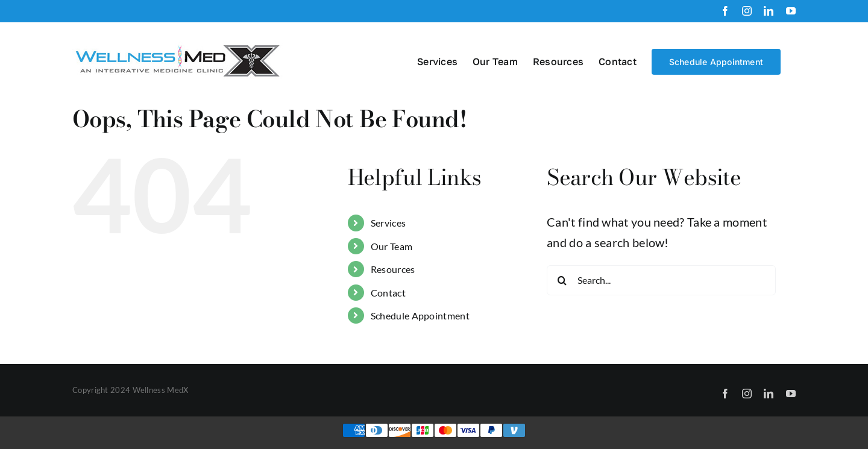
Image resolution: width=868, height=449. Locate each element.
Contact (388, 293)
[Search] (562, 280)
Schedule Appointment (420, 316)
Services (388, 223)
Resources (393, 269)
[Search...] (661, 280)
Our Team (392, 246)
